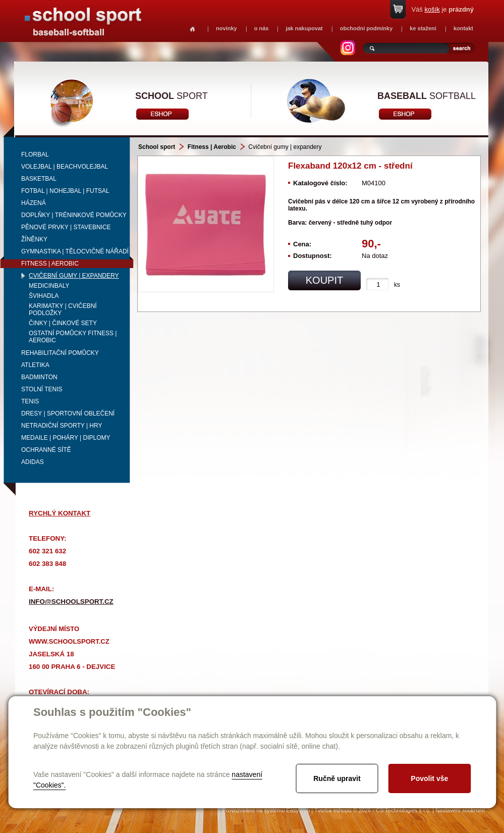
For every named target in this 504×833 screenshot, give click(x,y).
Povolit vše (429, 778)
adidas (33, 462)
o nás (262, 28)
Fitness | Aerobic (50, 264)
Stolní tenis (42, 389)
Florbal (35, 154)
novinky (227, 28)
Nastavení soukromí (460, 810)
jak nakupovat (304, 28)
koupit (324, 280)
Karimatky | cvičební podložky (63, 309)
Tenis (30, 401)
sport (172, 96)
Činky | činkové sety (63, 323)
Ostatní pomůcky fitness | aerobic (73, 337)
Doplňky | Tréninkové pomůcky (74, 215)
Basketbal (39, 179)
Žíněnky (34, 239)
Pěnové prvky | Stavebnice (66, 227)
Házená (34, 203)
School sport (157, 147)
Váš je (442, 9)
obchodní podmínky (367, 28)
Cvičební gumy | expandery (74, 276)
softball (427, 96)
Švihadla (44, 296)
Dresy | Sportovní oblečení (68, 413)
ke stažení (423, 28)
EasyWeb (298, 810)
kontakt (463, 28)
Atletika (35, 365)
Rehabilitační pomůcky (60, 353)
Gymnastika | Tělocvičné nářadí (75, 251)
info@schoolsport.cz (71, 602)
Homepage (192, 29)
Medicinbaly (49, 286)
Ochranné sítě (46, 450)
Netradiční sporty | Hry (62, 426)
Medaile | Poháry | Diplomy (66, 438)
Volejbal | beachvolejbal (65, 167)
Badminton (39, 377)
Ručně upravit (337, 778)
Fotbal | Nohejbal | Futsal (65, 191)
